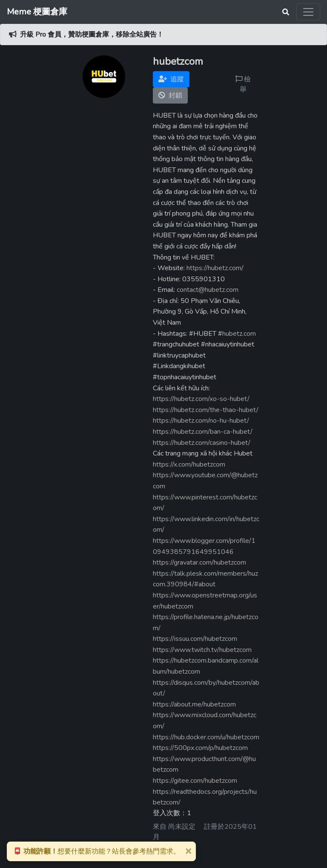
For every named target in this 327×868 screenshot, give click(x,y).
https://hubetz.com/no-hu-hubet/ (201, 421)
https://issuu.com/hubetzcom (195, 639)
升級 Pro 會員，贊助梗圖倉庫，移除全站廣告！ (92, 35)
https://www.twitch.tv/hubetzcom (202, 650)
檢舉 (243, 84)
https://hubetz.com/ (215, 268)
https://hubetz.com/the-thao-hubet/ (206, 410)
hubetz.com (239, 334)
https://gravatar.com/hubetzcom (199, 562)
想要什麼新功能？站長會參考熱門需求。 (97, 851)
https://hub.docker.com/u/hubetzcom (206, 737)
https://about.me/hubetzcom (194, 704)
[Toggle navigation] (308, 12)
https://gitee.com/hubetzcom (195, 781)
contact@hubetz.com (208, 290)
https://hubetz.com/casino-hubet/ (202, 443)
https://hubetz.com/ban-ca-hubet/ (203, 432)
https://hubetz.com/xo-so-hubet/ (201, 399)
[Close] (188, 851)
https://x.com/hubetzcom (189, 464)
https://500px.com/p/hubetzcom (200, 748)
